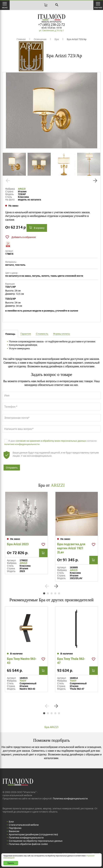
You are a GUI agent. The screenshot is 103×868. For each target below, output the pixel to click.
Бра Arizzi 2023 (18, 544)
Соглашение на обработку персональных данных (36, 841)
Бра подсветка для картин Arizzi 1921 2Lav (71, 548)
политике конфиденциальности (22, 444)
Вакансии (14, 831)
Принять (11, 863)
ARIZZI (22, 189)
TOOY (23, 681)
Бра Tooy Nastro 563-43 (22, 661)
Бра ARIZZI (51, 727)
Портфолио (15, 828)
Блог (11, 822)
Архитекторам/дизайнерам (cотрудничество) (33, 834)
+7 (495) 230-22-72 (52, 25)
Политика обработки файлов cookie (28, 844)
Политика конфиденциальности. (71, 798)
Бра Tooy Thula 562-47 (71, 661)
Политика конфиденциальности (26, 838)
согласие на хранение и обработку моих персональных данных (51, 441)
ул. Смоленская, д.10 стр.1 (51, 30)
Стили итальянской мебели (24, 825)
